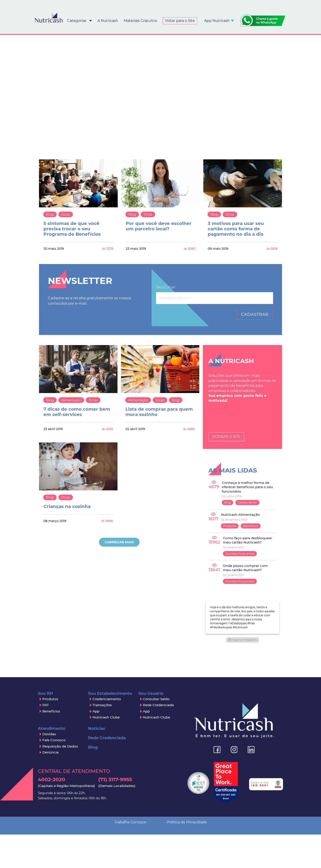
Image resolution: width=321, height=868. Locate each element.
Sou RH (45, 767)
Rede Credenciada (158, 779)
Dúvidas (49, 808)
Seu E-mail (166, 287)
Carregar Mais (119, 542)
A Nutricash (108, 21)
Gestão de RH (247, 502)
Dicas (66, 214)
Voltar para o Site (180, 21)
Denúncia (50, 826)
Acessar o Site (226, 436)
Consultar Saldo (156, 773)
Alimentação (71, 400)
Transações (102, 779)
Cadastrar (255, 314)
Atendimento (52, 802)
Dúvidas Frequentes (240, 554)
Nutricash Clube (106, 791)
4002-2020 (66, 856)
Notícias (97, 802)
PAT (46, 779)
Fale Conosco (54, 814)
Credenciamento (107, 773)
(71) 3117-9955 (117, 856)
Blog (50, 214)
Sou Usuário (151, 767)
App (96, 785)
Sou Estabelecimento (110, 767)
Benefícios (251, 526)
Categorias (77, 21)
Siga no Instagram (243, 713)
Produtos (230, 526)
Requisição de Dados (60, 820)
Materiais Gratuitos (140, 21)
